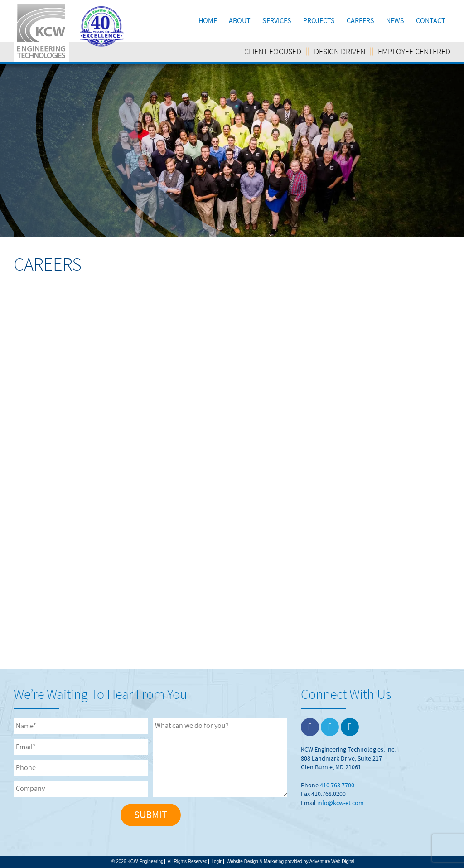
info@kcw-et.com (341, 803)
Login (217, 861)
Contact (431, 21)
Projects (319, 21)
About (240, 21)
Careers (360, 21)
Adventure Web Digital (332, 861)
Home (208, 21)
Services (277, 21)
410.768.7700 (337, 785)
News (395, 21)
